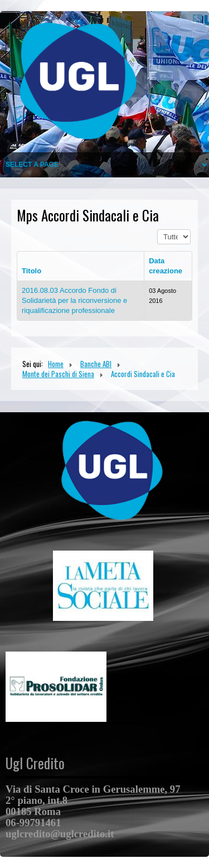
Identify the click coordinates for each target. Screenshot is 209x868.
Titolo (31, 271)
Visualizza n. (157, 230)
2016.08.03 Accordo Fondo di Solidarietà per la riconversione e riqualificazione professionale (74, 300)
